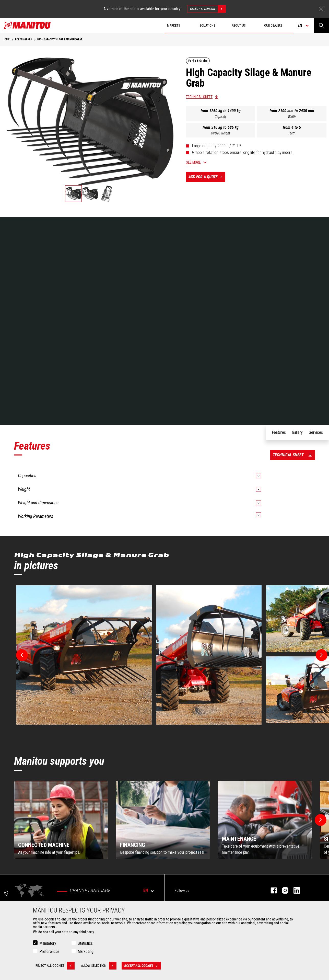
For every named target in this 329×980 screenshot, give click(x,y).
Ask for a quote (207, 177)
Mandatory (48, 943)
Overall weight (221, 133)
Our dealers (273, 25)
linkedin (294, 890)
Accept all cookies (143, 966)
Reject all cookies (55, 966)
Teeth (292, 133)
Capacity (221, 117)
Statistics (85, 943)
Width (292, 117)
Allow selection (99, 966)
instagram (283, 890)
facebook (271, 890)
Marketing (86, 951)
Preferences (49, 951)
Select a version (208, 9)
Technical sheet (199, 97)
